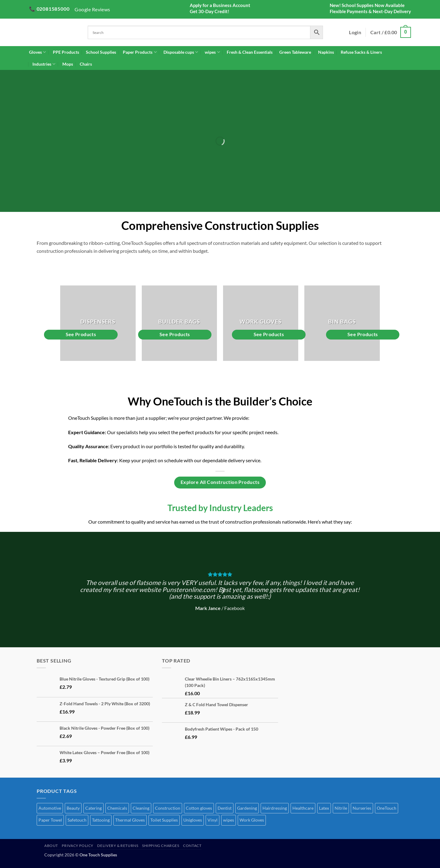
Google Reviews (92, 9)
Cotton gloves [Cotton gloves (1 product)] (199, 808)
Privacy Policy (78, 846)
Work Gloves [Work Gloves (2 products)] (252, 820)
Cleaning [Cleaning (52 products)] (141, 808)
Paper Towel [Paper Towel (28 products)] (50, 820)
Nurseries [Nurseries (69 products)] (362, 808)
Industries (44, 64)
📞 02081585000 (49, 9)
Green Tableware (295, 52)
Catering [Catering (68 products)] (94, 808)
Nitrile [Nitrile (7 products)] (341, 808)
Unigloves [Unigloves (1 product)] (193, 820)
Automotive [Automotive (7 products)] (50, 808)
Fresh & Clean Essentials (250, 52)
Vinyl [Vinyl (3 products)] (213, 820)
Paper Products (140, 52)
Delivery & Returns (118, 846)
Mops (68, 64)
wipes (212, 52)
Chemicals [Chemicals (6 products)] (117, 808)
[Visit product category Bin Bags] (342, 323)
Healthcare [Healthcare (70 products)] (303, 808)
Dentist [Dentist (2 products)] (225, 808)
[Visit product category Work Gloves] (261, 323)
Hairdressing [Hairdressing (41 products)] (275, 808)
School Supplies (101, 52)
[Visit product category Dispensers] (98, 323)
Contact (192, 846)
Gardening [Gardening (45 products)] (247, 808)
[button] (355, 32)
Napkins (326, 52)
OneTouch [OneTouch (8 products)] (387, 808)
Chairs (86, 64)
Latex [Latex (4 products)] (324, 808)
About (51, 846)
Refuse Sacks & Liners (361, 52)
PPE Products (66, 52)
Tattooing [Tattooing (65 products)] (101, 820)
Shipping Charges (161, 846)
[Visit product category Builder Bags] (180, 323)
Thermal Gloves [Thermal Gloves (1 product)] (130, 820)
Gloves (37, 52)
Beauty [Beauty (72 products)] (73, 808)
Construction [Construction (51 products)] (168, 808)
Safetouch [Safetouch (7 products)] (77, 820)
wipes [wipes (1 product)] (229, 820)
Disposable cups (181, 52)
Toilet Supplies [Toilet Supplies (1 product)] (164, 820)
